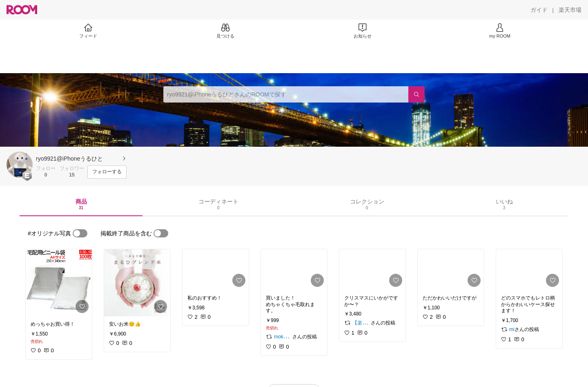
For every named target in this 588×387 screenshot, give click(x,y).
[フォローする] (107, 172)
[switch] (80, 233)
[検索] (416, 94)
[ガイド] (539, 10)
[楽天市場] (570, 10)
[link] (59, 283)
